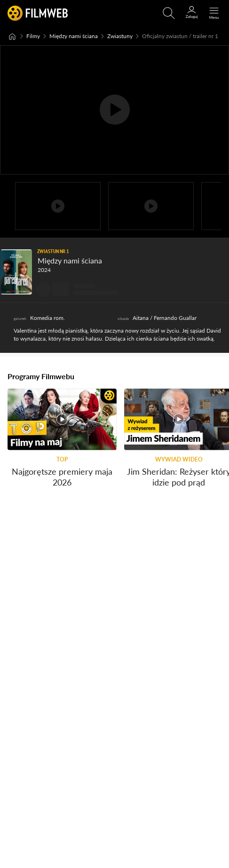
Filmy (33, 36)
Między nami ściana (74, 36)
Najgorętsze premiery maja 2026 (62, 476)
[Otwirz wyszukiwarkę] (169, 13)
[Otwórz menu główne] (214, 13)
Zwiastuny (120, 36)
